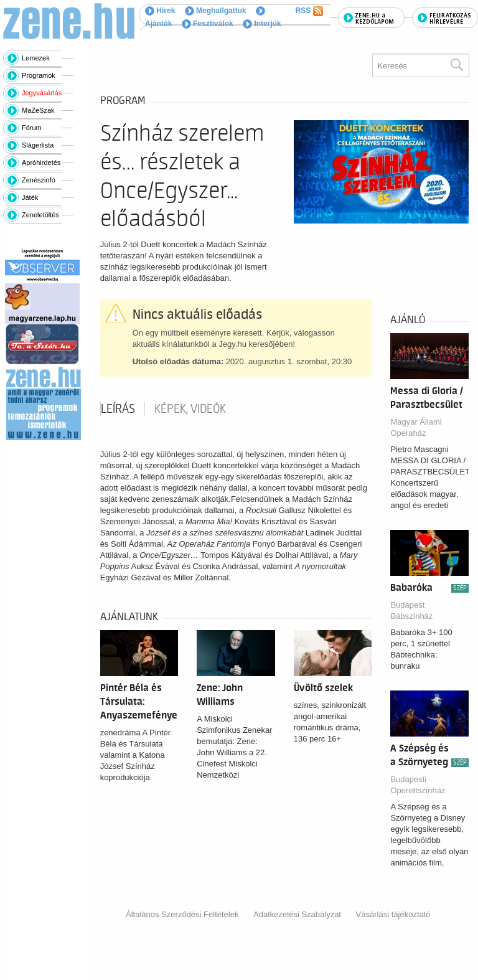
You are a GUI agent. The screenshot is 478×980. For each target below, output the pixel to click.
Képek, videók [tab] (190, 409)
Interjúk (262, 24)
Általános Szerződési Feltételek (182, 914)
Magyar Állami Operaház (416, 427)
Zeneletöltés (40, 215)
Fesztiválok (208, 24)
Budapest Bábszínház (411, 610)
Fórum (32, 128)
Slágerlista (38, 145)
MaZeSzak (38, 110)
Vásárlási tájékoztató (393, 914)
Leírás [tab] (118, 409)
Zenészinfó (39, 180)
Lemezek (36, 58)
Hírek (160, 11)
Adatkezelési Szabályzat (297, 914)
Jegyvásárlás (42, 93)
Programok (39, 75)
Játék (30, 197)
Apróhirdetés (41, 163)
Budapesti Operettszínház (418, 785)
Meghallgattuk (216, 11)
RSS (309, 11)
